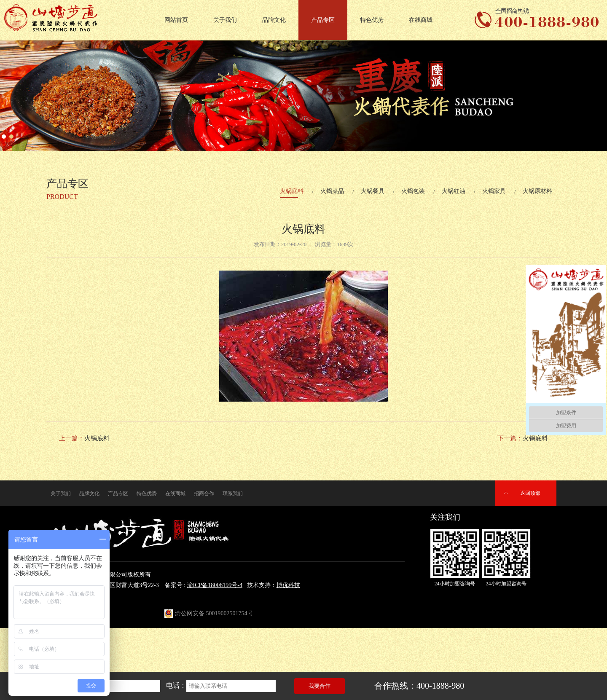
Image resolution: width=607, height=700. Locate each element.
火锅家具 (494, 191)
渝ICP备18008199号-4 (215, 585)
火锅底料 (292, 191)
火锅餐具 (373, 191)
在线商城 (421, 20)
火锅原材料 (537, 191)
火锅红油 (454, 191)
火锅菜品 (332, 191)
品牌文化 (274, 20)
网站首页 (176, 20)
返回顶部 (530, 493)
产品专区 (323, 20)
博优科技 (288, 585)
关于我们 (225, 20)
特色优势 (372, 20)
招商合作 (204, 493)
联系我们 (233, 493)
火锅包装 (413, 191)
